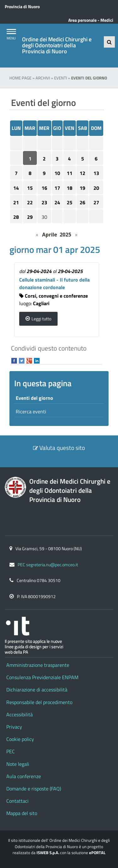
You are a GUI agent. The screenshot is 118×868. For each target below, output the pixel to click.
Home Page (20, 78)
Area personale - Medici (91, 20)
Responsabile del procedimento (39, 702)
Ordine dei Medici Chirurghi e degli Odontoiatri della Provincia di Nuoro (57, 45)
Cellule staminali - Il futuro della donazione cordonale (54, 283)
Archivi (43, 78)
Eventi (61, 78)
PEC (11, 751)
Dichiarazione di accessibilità (37, 690)
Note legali (18, 764)
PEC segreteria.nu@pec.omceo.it (48, 565)
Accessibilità (20, 714)
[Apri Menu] (11, 32)
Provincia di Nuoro (22, 7)
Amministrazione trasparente (38, 665)
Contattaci (17, 801)
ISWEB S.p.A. (48, 853)
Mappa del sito (22, 813)
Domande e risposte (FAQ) (34, 789)
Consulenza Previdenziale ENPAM (42, 677)
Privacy (14, 727)
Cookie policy (20, 739)
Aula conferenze (24, 776)
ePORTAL (97, 853)
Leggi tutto (41, 319)
